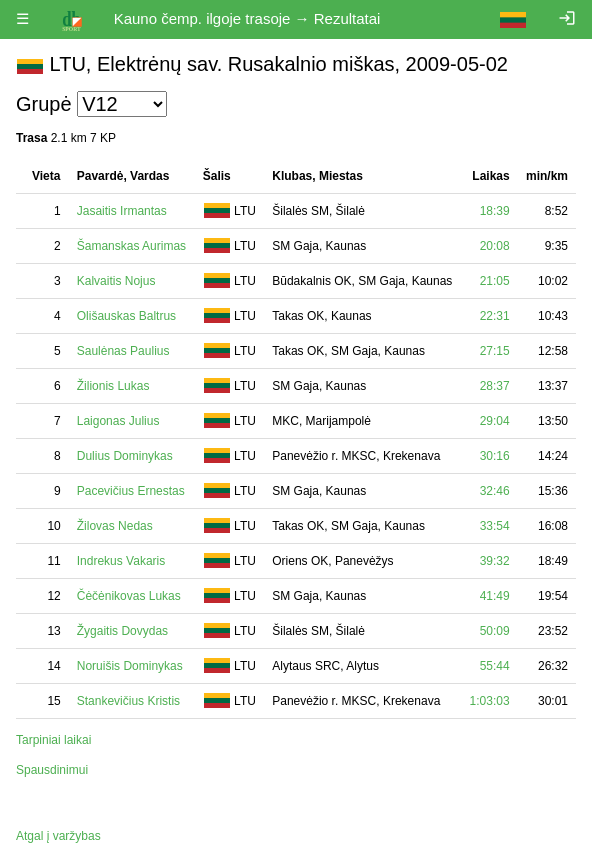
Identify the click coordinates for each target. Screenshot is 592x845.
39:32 (495, 561)
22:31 (495, 316)
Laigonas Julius (118, 421)
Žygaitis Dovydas (122, 631)
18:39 (495, 211)
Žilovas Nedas (115, 526)
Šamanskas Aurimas (131, 246)
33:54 (495, 526)
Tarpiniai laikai (53, 740)
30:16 (495, 456)
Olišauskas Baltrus (126, 316)
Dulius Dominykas (125, 456)
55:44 (495, 666)
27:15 (495, 351)
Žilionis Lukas (113, 386)
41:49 (495, 596)
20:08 (495, 246)
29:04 (495, 421)
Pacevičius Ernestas (131, 491)
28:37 (495, 386)
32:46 (495, 491)
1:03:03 (490, 701)
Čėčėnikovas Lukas (129, 596)
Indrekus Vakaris (121, 561)
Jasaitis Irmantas (122, 211)
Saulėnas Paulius (123, 351)
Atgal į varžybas (58, 836)
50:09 (495, 631)
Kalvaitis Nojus (116, 281)
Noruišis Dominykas (130, 666)
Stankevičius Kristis (128, 701)
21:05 (495, 281)
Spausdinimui (52, 770)
